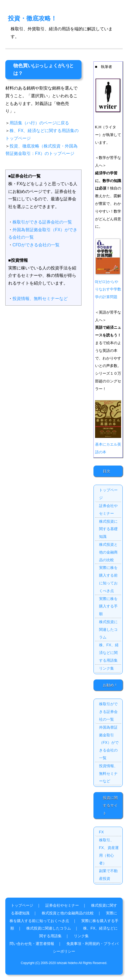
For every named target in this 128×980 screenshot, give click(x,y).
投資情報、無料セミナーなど (40, 299)
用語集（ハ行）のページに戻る (39, 123)
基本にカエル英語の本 (108, 444)
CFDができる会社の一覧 (36, 245)
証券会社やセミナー (108, 510)
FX (101, 832)
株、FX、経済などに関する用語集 (109, 653)
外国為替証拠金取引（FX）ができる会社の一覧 (109, 743)
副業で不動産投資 (108, 875)
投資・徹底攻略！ (32, 18)
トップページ (108, 494)
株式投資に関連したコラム (108, 630)
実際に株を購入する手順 (108, 606)
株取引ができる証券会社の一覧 (42, 222)
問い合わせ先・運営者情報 (32, 944)
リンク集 (106, 668)
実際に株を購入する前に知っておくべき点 (108, 579)
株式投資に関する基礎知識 (108, 529)
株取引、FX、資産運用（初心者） (109, 851)
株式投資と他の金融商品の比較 (108, 552)
